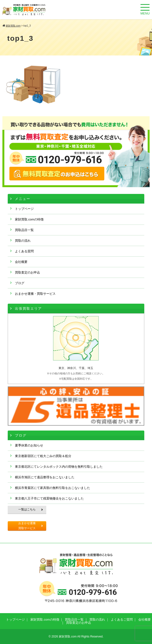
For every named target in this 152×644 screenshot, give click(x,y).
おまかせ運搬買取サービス (27, 526)
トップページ (24, 209)
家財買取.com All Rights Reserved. (81, 637)
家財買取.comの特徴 (29, 219)
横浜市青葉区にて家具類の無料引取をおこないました (53, 488)
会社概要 (21, 262)
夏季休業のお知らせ (29, 445)
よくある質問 (24, 251)
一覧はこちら (27, 509)
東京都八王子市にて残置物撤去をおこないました (49, 498)
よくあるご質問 (122, 620)
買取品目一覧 (24, 230)
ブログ (20, 283)
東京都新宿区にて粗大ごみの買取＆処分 (43, 456)
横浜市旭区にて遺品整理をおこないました (45, 477)
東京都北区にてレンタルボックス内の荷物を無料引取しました (59, 467)
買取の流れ (23, 241)
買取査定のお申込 (27, 272)
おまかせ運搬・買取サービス (35, 294)
